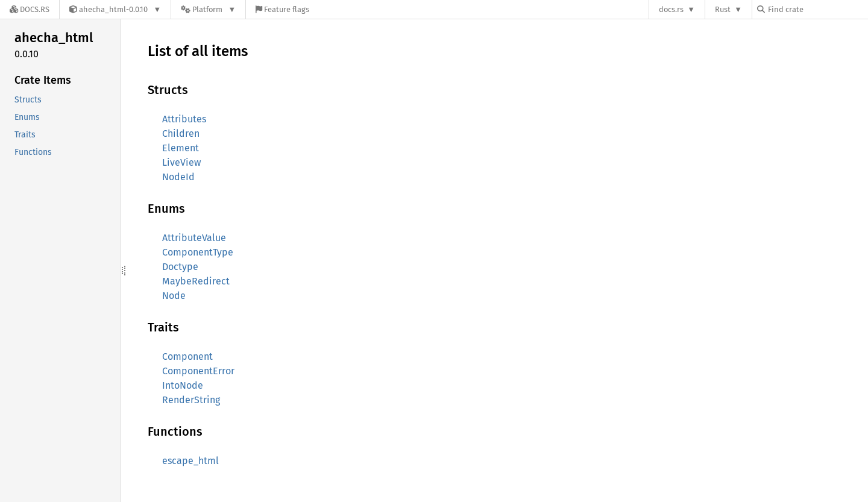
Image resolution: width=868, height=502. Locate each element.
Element (181, 148)
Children (181, 133)
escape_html (190, 461)
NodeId (178, 177)
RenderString (191, 400)
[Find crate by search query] (817, 9)
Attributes (184, 119)
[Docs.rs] (30, 9)
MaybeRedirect (196, 281)
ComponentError (198, 371)
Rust (723, 9)
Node (174, 296)
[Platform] (208, 9)
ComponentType (198, 252)
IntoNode (183, 385)
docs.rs (671, 9)
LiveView (181, 162)
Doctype (180, 267)
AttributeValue (194, 238)
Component (187, 356)
